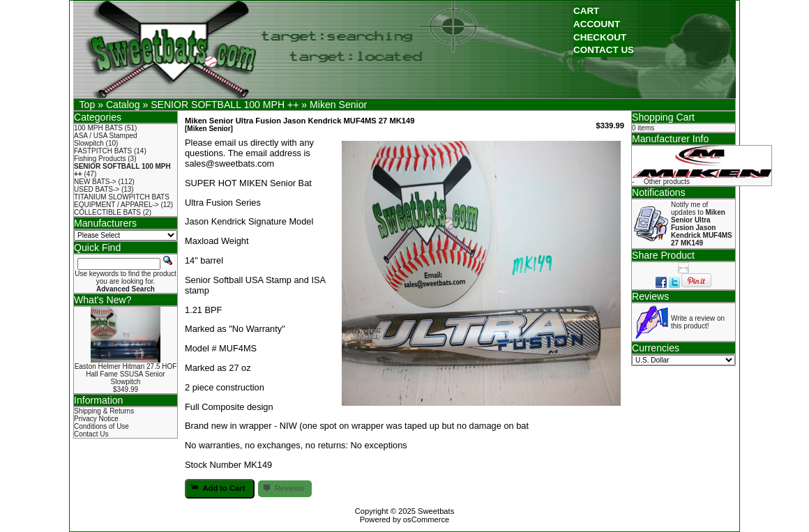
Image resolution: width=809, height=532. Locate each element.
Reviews (650, 296)
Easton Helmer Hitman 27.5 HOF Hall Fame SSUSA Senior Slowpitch (126, 374)
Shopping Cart (663, 117)
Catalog (123, 105)
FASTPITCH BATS (103, 151)
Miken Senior (338, 105)
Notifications (659, 192)
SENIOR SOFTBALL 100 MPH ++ (225, 105)
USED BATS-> (97, 189)
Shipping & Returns (104, 411)
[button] (586, 12)
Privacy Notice (96, 419)
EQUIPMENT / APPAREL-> (116, 205)
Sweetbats (436, 511)
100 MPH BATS (98, 128)
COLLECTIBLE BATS (107, 212)
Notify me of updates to (702, 224)
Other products (667, 182)
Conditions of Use (101, 426)
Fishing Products (100, 159)
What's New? (103, 300)
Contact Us (91, 434)
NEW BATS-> (95, 182)
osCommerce (426, 519)
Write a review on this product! (698, 322)
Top (88, 105)
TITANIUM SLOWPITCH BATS (122, 197)
